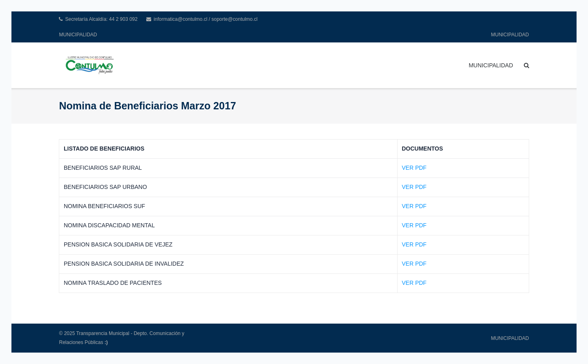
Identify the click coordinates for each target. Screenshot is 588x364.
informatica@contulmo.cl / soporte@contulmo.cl (206, 19)
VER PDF (414, 168)
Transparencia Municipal (103, 333)
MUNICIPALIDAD (78, 35)
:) (106, 342)
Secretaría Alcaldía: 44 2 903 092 (101, 19)
